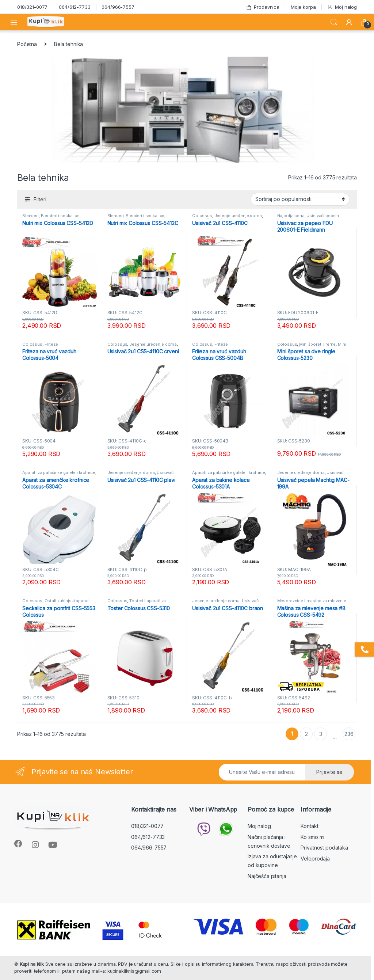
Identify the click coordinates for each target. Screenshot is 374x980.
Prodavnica (263, 7)
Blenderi (30, 216)
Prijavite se (329, 772)
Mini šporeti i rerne (317, 344)
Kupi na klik (32, 964)
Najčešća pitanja (267, 876)
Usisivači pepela (323, 216)
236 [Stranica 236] (349, 734)
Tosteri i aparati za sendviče (137, 603)
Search (334, 22)
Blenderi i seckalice (60, 216)
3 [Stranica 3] (321, 734)
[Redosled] (300, 199)
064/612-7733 (75, 7)
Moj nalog (342, 7)
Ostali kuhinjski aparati (67, 601)
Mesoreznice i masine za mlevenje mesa (312, 603)
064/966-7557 (118, 7)
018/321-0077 (32, 7)
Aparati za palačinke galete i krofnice (59, 472)
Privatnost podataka (324, 848)
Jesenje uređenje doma (238, 216)
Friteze (51, 344)
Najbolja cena (291, 216)
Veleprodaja (315, 859)
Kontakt (309, 826)
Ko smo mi (312, 837)
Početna (27, 44)
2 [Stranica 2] (306, 734)
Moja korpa (303, 7)
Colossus (202, 216)
